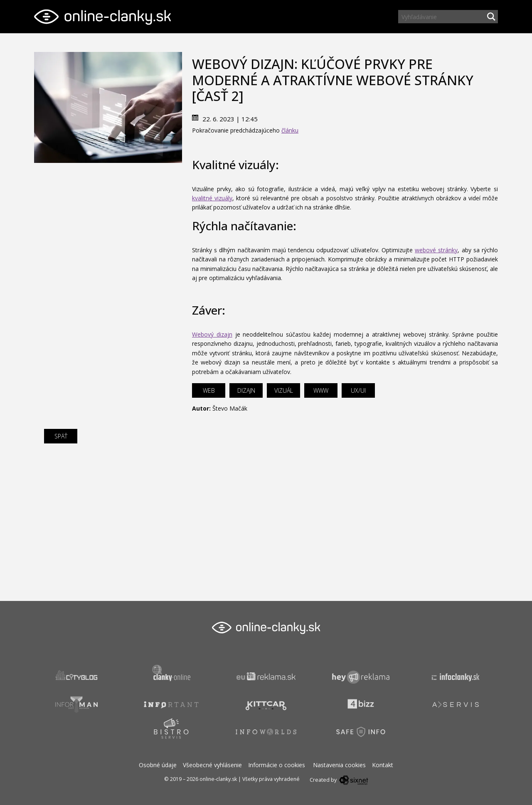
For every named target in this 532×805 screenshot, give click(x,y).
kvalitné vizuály (212, 198)
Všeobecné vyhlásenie (212, 765)
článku (290, 130)
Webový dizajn (212, 334)
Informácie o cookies (277, 765)
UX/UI (358, 390)
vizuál (284, 390)
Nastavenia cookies (339, 765)
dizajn (246, 390)
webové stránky (436, 250)
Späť (61, 436)
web (209, 390)
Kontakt (383, 765)
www (321, 390)
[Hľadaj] (491, 17)
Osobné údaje (158, 765)
